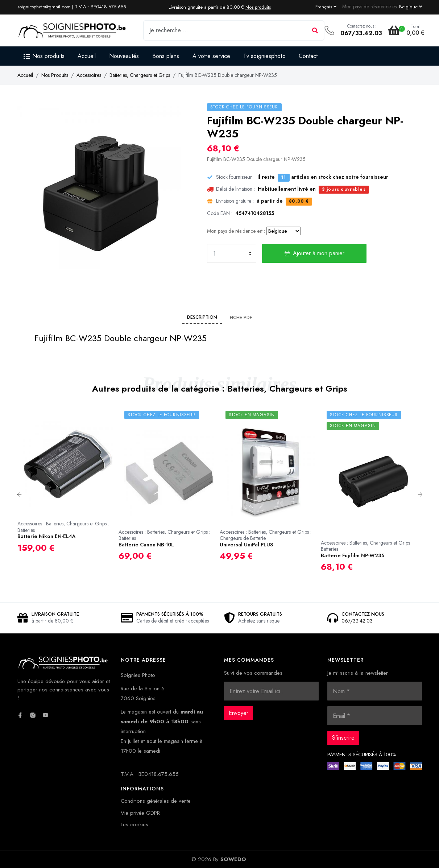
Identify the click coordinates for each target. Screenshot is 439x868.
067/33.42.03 (361, 33)
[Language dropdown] (326, 7)
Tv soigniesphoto (264, 56)
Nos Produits (55, 75)
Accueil (87, 56)
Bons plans (166, 56)
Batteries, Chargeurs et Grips (140, 75)
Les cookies (134, 824)
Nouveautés (124, 56)
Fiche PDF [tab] (241, 317)
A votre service (212, 56)
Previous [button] (19, 495)
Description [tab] (202, 317)
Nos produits (258, 7)
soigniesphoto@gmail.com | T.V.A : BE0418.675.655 (72, 7)
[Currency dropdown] (411, 7)
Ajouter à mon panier (314, 253)
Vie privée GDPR (140, 813)
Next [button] (420, 495)
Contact (308, 56)
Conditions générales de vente (156, 801)
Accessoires (89, 75)
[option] (68, 485)
